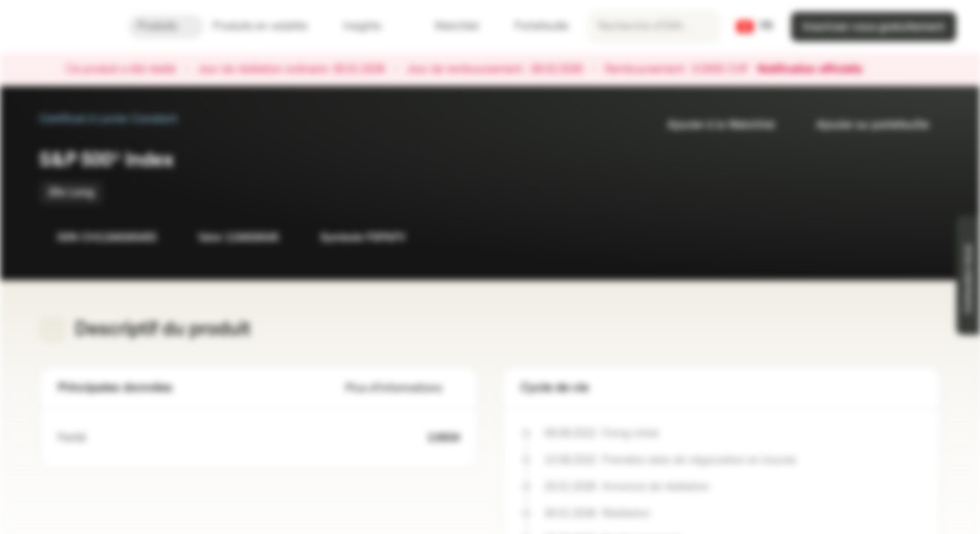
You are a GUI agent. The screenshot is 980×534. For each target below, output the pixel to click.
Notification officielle (817, 70)
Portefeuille (533, 26)
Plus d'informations (403, 388)
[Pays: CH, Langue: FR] (755, 27)
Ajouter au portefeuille (864, 125)
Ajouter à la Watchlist (712, 125)
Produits (166, 26)
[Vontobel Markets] (64, 27)
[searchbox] (654, 27)
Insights (371, 26)
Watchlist (448, 26)
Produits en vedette (269, 26)
